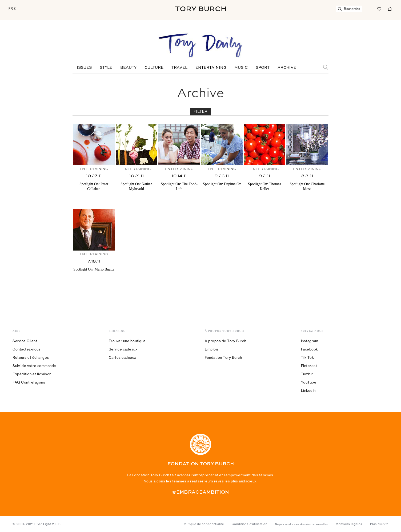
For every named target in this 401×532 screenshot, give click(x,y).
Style (106, 68)
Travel (179, 68)
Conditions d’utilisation (249, 524)
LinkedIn (308, 390)
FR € (12, 9)
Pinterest (309, 366)
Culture (154, 68)
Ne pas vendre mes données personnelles (302, 524)
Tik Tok (308, 357)
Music (241, 68)
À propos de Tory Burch (225, 341)
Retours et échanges (31, 357)
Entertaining (211, 68)
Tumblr (307, 374)
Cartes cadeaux (123, 357)
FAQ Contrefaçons (29, 382)
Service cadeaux (123, 349)
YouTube (309, 382)
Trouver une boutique (127, 341)
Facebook (310, 349)
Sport (263, 68)
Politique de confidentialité (203, 524)
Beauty (128, 68)
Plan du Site (379, 524)
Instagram (310, 341)
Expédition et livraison (32, 374)
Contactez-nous (27, 349)
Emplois (212, 349)
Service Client (25, 341)
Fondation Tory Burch (223, 357)
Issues (84, 68)
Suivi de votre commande (34, 366)
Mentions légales (349, 524)
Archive (287, 68)
